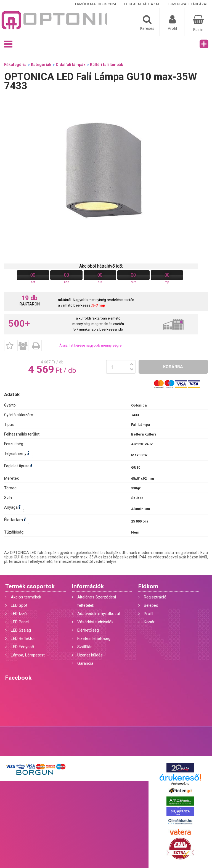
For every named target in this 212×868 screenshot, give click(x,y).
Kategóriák (41, 65)
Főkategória (15, 65)
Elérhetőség (88, 630)
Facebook (18, 678)
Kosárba (173, 367)
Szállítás (85, 647)
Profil (149, 614)
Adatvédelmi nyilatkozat (99, 614)
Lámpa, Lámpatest (28, 655)
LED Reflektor (23, 639)
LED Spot (19, 605)
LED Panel (20, 622)
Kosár (149, 622)
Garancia (85, 663)
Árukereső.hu (180, 783)
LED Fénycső (22, 647)
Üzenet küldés (90, 655)
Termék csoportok (30, 586)
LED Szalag (21, 630)
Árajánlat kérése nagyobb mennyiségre (90, 345)
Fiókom (148, 586)
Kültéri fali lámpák (107, 65)
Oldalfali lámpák (71, 65)
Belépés (151, 605)
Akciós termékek (26, 597)
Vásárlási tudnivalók (95, 622)
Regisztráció (155, 597)
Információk (88, 586)
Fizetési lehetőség (94, 639)
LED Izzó (19, 614)
